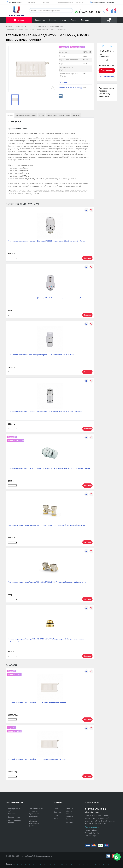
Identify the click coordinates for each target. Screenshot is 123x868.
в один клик (107, 76)
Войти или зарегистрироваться (104, 2)
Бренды (53, 20)
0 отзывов (63, 82)
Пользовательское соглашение (36, 810)
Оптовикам (31, 2)
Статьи (63, 20)
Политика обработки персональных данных (34, 822)
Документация (64, 115)
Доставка (85, 20)
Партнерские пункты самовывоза (71, 2)
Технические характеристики (26, 115)
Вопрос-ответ (52, 115)
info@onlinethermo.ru (93, 812)
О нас (56, 809)
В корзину (109, 70)
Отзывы (42, 115)
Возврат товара (14, 817)
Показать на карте (92, 827)
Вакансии (45, 2)
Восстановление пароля (14, 821)
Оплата (57, 815)
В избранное (102, 46)
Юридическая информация (34, 815)
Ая (14, 864)
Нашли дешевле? (104, 57)
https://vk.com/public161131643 (108, 856)
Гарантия (12, 814)
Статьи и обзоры (69, 810)
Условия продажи (69, 815)
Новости (57, 822)
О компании (40, 20)
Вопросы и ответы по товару (73, 88)
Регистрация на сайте (14, 810)
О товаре (10, 115)
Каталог (21, 20)
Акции (74, 20)
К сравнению (111, 46)
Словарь (69, 822)
